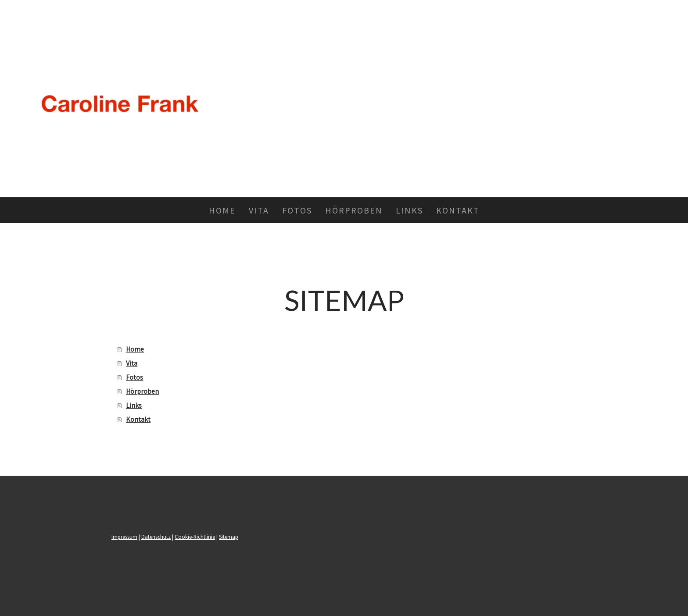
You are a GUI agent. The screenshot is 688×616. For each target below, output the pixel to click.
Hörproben (354, 210)
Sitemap (229, 537)
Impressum (124, 537)
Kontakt (458, 210)
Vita (259, 210)
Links (409, 210)
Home (222, 210)
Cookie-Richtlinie (195, 537)
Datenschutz (156, 537)
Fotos (297, 210)
